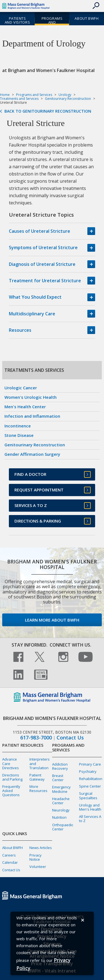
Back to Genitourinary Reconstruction (48, 111)
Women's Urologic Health (31, 397)
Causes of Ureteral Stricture (40, 231)
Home (5, 95)
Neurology (61, 810)
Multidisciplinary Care (32, 314)
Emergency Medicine (61, 789)
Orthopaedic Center (63, 827)
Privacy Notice (35, 857)
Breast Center (58, 778)
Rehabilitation (91, 779)
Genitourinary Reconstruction (68, 99)
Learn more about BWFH (52, 620)
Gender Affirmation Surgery (32, 454)
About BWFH (87, 18)
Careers (9, 855)
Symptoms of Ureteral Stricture (43, 248)
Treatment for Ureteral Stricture (45, 281)
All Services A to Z (90, 819)
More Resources (38, 789)
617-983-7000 (36, 738)
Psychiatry (88, 771)
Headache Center (61, 801)
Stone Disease (19, 435)
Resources (20, 330)
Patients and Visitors (17, 20)
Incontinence (18, 426)
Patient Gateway (37, 777)
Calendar (10, 862)
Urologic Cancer (21, 388)
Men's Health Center (25, 407)
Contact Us (70, 738)
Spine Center (90, 786)
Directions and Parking (12, 777)
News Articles (41, 848)
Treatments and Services (19, 99)
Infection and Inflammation (32, 416)
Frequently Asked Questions (11, 791)
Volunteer (38, 867)
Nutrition (59, 817)
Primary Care (90, 764)
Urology (65, 95)
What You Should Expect (35, 297)
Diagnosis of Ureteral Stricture (42, 264)
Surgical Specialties (88, 795)
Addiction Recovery (60, 766)
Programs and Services (52, 23)
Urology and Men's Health (90, 807)
